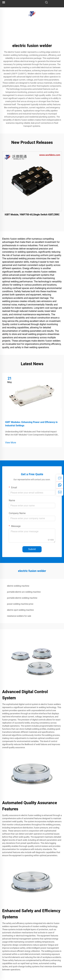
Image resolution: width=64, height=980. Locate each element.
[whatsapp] (60, 485)
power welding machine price (20, 604)
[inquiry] (60, 478)
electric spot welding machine (20, 610)
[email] (60, 492)
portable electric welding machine (22, 598)
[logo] (32, 14)
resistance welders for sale (19, 616)
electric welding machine (18, 586)
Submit (32, 549)
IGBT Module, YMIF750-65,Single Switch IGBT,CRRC (32, 215)
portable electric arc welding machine (24, 592)
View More (11, 443)
